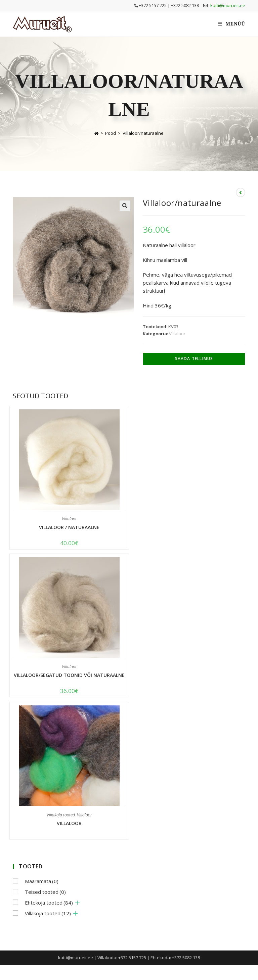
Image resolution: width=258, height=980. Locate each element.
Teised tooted (45, 892)
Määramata (42, 881)
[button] (125, 206)
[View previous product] (241, 192)
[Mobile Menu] (231, 24)
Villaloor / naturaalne (69, 527)
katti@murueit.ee (228, 5)
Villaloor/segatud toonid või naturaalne (69, 675)
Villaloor (177, 334)
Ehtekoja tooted (49, 903)
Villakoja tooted (61, 815)
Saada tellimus (194, 359)
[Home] (96, 133)
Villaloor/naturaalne (143, 133)
